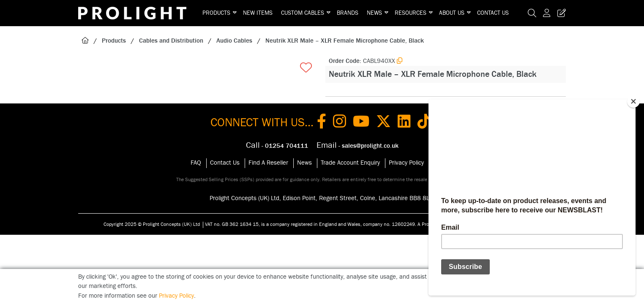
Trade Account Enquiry (350, 163)
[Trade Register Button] (560, 13)
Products (216, 13)
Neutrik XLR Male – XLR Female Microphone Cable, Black (345, 41)
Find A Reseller (268, 163)
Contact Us (493, 13)
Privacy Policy (406, 163)
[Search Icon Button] (532, 13)
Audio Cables (234, 41)
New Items (258, 13)
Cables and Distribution (171, 41)
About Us (452, 13)
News (374, 13)
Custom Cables (303, 13)
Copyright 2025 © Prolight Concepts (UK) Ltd (152, 224)
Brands (348, 13)
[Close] (633, 101)
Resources (411, 13)
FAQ (196, 163)
